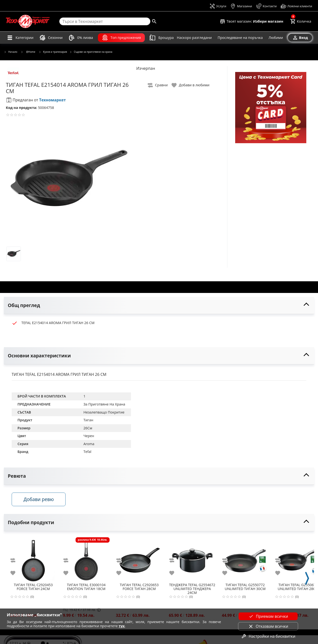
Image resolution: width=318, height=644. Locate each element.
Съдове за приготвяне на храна (91, 52)
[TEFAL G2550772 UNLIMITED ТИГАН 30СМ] (245, 559)
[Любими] (276, 38)
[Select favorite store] (251, 21)
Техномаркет (52, 100)
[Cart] (301, 21)
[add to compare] (16, 560)
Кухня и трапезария (53, 52)
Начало (11, 52)
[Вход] (300, 38)
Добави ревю (39, 499)
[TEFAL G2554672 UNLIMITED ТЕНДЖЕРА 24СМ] (192, 559)
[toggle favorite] (191, 85)
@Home (28, 52)
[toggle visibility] (159, 305)
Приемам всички (268, 616)
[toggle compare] (158, 85)
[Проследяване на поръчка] (240, 38)
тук (122, 626)
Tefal (87, 452)
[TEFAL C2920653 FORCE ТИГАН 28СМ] (139, 559)
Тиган (88, 420)
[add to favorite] (16, 573)
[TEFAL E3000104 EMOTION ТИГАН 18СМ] (86, 559)
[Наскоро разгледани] (194, 38)
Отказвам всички (268, 626)
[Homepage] (28, 21)
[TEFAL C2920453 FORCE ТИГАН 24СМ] (33, 559)
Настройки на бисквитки (268, 636)
